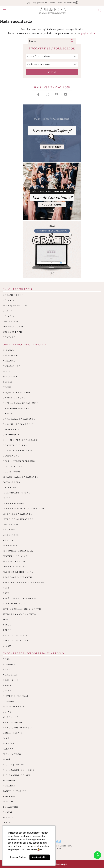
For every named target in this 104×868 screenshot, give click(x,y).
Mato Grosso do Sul (18, 728)
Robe (6, 588)
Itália (7, 823)
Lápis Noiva (52, 10)
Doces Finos (12, 472)
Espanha (9, 701)
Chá (7, 311)
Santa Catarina (15, 791)
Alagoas (9, 664)
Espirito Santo (14, 707)
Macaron (10, 530)
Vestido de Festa (15, 635)
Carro (7, 414)
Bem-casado (12, 366)
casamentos (13, 295)
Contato (9, 337)
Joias (7, 498)
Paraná (8, 749)
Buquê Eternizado (16, 392)
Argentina (11, 680)
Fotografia (12, 482)
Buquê (7, 387)
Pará (6, 738)
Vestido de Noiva (16, 641)
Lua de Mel (11, 524)
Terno (7, 630)
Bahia (7, 685)
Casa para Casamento (19, 419)
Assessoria (11, 356)
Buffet (8, 382)
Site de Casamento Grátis (22, 609)
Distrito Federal (16, 696)
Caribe (8, 812)
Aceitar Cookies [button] (40, 857)
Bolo (6, 371)
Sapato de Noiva (15, 604)
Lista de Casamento (18, 514)
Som (6, 619)
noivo (9, 316)
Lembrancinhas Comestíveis (24, 509)
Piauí (7, 759)
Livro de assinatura (18, 519)
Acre (6, 659)
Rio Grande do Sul (17, 775)
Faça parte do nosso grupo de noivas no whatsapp (55, 3)
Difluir (59, 849)
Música (8, 540)
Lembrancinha (13, 503)
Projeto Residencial (18, 572)
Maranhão (11, 717)
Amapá (8, 670)
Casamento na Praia (18, 424)
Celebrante (11, 429)
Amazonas (10, 675)
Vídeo (7, 646)
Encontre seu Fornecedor (52, 48)
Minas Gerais (13, 733)
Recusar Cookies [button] (18, 857)
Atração (9, 361)
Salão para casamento (20, 598)
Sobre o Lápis (13, 332)
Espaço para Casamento (21, 477)
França (8, 817)
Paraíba (9, 744)
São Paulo (10, 796)
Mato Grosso (12, 722)
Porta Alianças (15, 567)
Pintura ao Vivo (15, 556)
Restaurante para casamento (25, 583)
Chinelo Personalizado (20, 440)
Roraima (9, 786)
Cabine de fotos (15, 398)
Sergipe (8, 802)
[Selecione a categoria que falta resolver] (52, 56)
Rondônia (10, 780)
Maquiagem (11, 535)
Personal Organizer (18, 551)
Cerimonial (11, 435)
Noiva (9, 300)
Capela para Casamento (21, 403)
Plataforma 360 (14, 561)
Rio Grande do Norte (19, 770)
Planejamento (15, 305)
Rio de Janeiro (14, 765)
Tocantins (11, 807)
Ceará (7, 691)
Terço (7, 625)
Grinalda (10, 487)
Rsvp (6, 593)
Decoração (11, 456)
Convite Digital (15, 445)
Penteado (10, 546)
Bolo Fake (10, 377)
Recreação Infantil (18, 577)
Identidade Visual (17, 493)
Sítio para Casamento (19, 614)
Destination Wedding (19, 461)
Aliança (9, 350)
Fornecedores (13, 327)
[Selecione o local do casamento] (52, 64)
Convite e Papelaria (18, 451)
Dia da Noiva (13, 466)
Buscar (52, 72)
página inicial (88, 33)
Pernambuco (12, 754)
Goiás (7, 712)
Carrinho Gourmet (17, 408)
